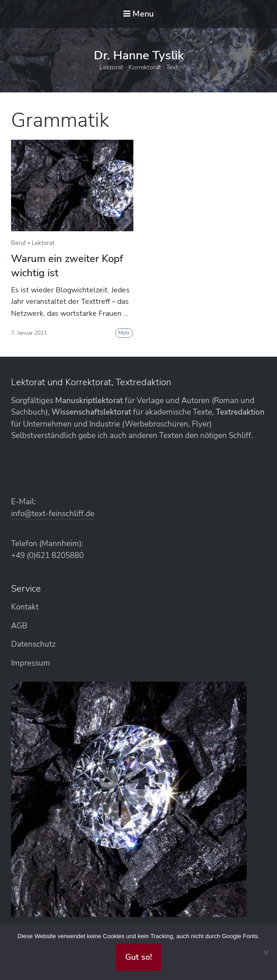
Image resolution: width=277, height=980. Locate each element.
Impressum (31, 663)
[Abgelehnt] (265, 952)
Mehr (124, 333)
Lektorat (43, 243)
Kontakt (25, 607)
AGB (19, 626)
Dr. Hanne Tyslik (139, 55)
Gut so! (138, 957)
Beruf (18, 243)
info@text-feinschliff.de (53, 514)
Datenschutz (33, 644)
